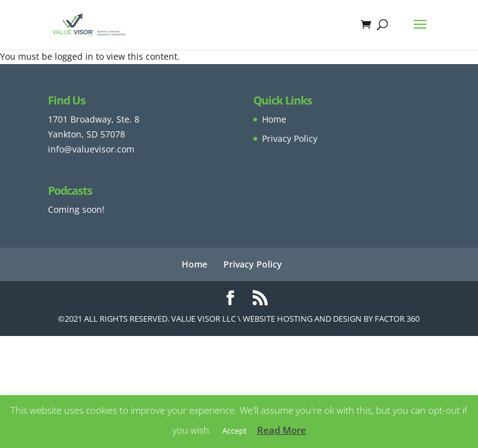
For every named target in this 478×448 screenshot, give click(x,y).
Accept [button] (235, 431)
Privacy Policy (290, 138)
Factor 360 (397, 319)
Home (274, 119)
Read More (282, 430)
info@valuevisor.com (91, 149)
